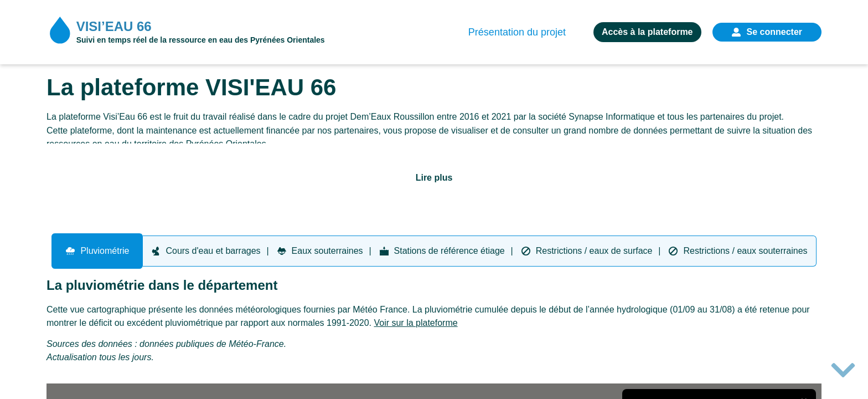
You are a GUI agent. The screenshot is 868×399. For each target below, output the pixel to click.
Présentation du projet (517, 33)
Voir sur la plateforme (415, 323)
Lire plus (434, 178)
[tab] (97, 251)
